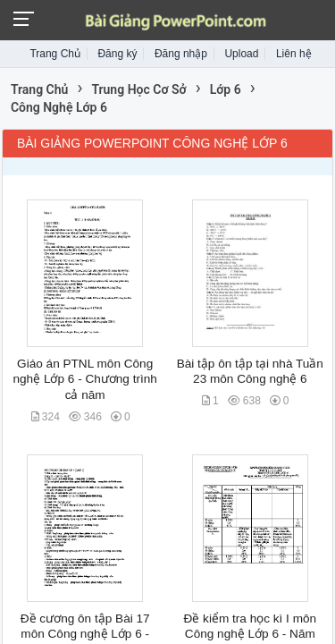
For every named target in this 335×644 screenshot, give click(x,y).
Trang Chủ (55, 54)
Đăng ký (117, 54)
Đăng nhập (181, 54)
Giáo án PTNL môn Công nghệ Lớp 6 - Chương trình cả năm (84, 379)
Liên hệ (294, 54)
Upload (241, 54)
